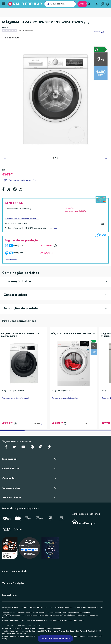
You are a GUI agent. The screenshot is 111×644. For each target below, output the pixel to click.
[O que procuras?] (60, 4)
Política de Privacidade (15, 572)
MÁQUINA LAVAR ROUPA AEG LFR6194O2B (73, 334)
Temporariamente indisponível (23, 180)
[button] (106, 159)
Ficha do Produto (11, 38)
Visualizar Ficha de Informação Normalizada (22, 219)
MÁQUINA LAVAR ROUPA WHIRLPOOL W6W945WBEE (20, 335)
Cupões (82, 4)
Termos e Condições (13, 584)
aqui (56, 228)
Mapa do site (9, 595)
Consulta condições (13, 260)
